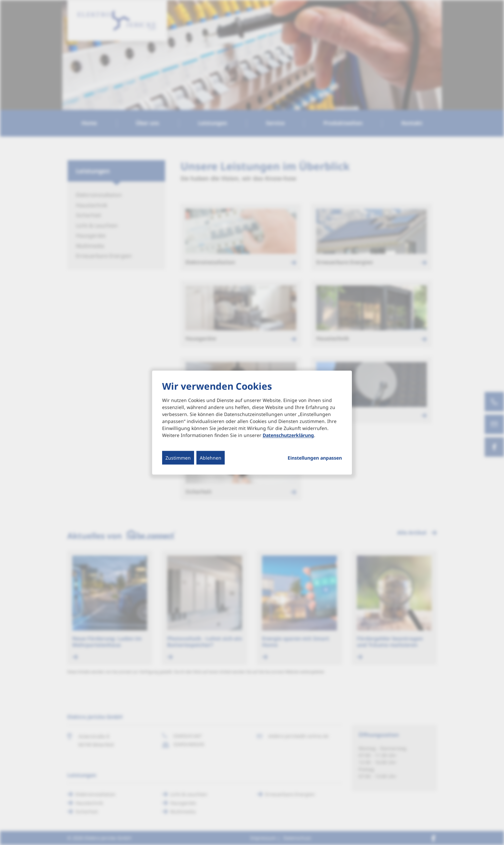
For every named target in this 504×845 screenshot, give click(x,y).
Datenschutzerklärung (288, 435)
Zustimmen (178, 458)
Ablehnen (211, 458)
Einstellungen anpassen (315, 458)
